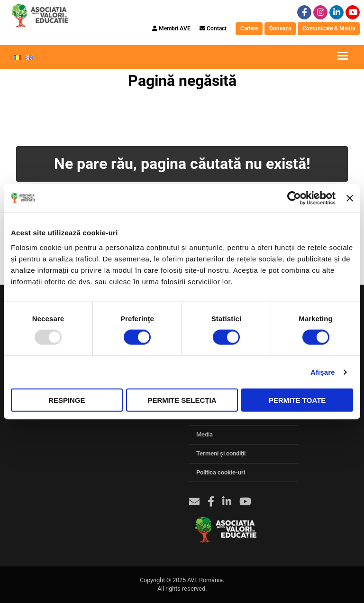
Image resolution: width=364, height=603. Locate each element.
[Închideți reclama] (350, 198)
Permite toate (297, 400)
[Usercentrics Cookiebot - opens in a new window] (294, 198)
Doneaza (280, 28)
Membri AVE (171, 28)
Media (205, 434)
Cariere (249, 28)
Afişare (323, 372)
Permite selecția (182, 400)
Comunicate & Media (329, 28)
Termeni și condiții (221, 453)
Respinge (67, 400)
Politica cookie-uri (221, 472)
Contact (213, 28)
